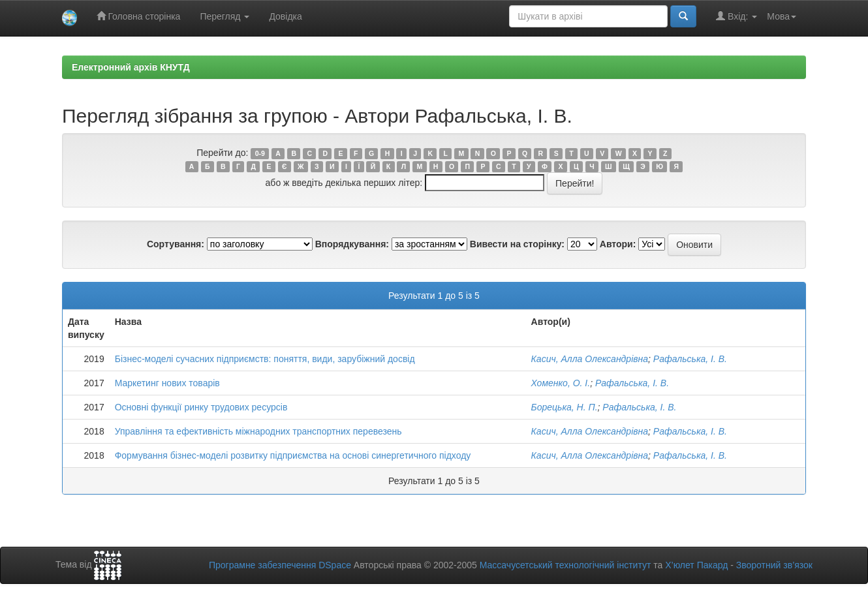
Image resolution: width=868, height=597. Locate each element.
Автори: (618, 244)
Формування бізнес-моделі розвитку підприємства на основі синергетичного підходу (293, 455)
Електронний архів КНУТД (131, 67)
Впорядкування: (352, 244)
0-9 (260, 153)
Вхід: (736, 16)
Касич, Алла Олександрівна (590, 359)
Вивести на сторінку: (517, 244)
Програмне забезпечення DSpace (280, 565)
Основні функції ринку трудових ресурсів (201, 407)
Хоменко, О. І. (561, 383)
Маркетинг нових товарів (167, 383)
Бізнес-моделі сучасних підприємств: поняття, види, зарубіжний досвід (265, 359)
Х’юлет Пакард (696, 565)
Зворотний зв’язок (774, 565)
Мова (782, 16)
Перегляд (225, 16)
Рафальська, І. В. (690, 359)
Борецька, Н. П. (565, 407)
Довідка (285, 16)
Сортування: (176, 244)
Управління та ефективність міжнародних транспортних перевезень (258, 431)
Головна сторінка (139, 16)
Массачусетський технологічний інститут (566, 565)
